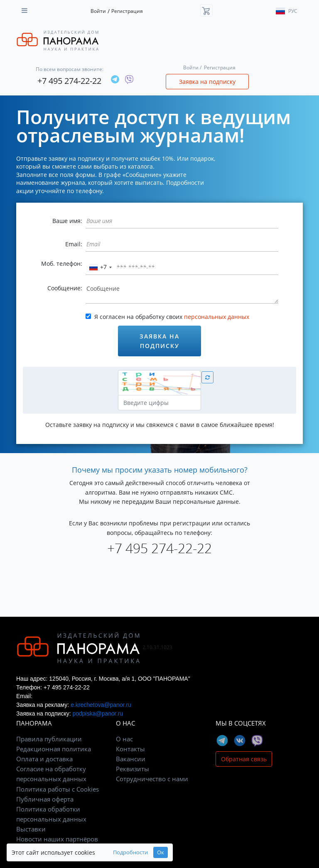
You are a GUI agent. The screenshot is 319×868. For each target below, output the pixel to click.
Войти (98, 11)
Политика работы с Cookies (58, 789)
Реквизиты (133, 769)
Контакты (130, 749)
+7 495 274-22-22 (69, 81)
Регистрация (127, 11)
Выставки (31, 829)
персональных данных (217, 317)
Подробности (130, 852)
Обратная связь (244, 759)
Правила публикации (49, 739)
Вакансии (131, 759)
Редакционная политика (54, 749)
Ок (161, 852)
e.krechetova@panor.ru (101, 705)
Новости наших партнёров (57, 839)
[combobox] (100, 267)
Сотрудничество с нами (152, 779)
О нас (124, 739)
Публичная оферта (45, 799)
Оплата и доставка (44, 759)
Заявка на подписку (207, 82)
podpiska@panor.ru (98, 714)
